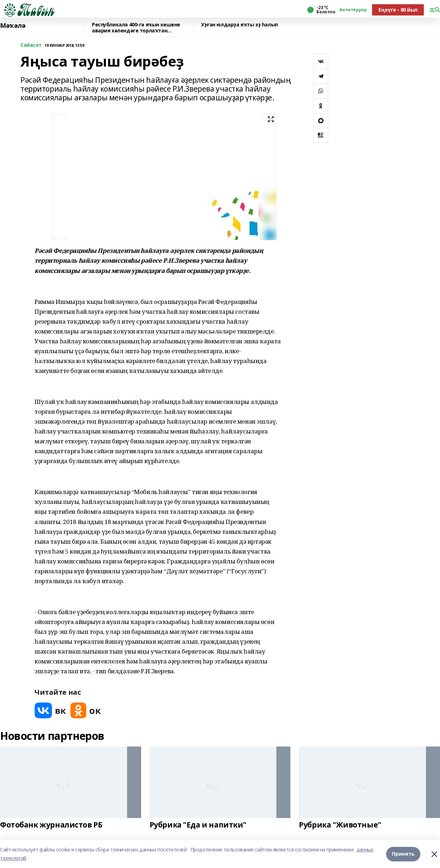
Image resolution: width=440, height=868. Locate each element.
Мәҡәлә (13, 26)
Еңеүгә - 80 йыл (398, 10)
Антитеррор (353, 10)
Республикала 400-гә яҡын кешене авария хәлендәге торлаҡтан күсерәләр (136, 28)
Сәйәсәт (31, 45)
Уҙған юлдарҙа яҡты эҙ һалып (240, 25)
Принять (403, 854)
